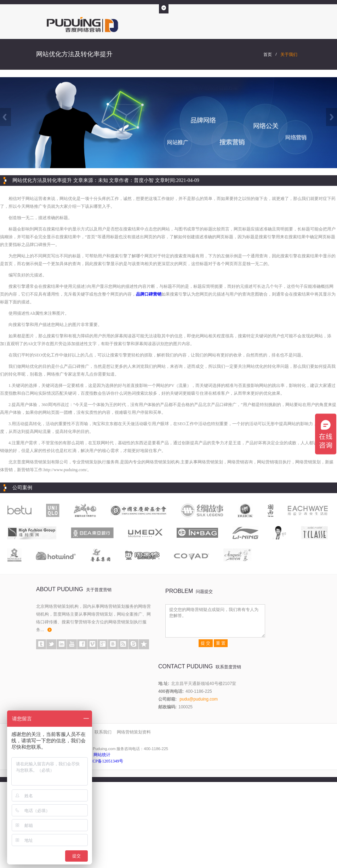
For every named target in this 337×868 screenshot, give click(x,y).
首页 (268, 55)
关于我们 (289, 55)
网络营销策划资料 (134, 732)
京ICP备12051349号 (105, 761)
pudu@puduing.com (199, 699)
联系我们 (103, 732)
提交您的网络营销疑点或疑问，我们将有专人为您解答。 (215, 621)
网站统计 (102, 755)
